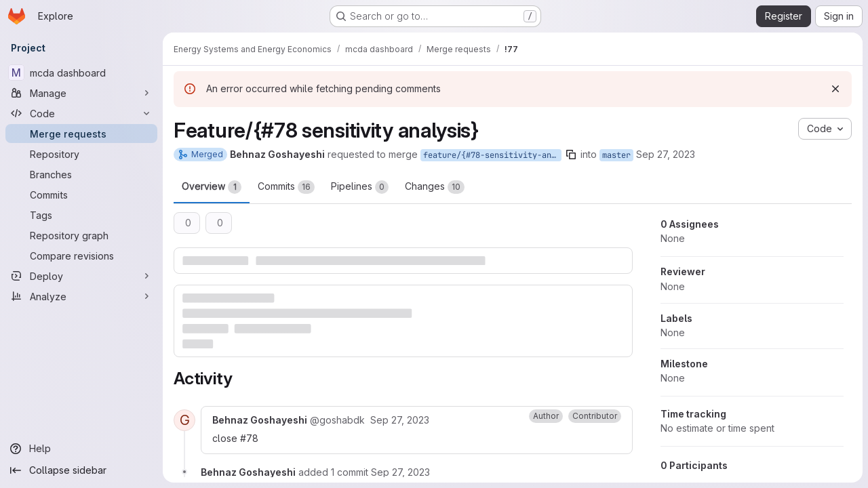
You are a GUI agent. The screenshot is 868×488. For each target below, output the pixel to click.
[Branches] (81, 174)
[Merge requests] (81, 134)
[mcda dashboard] (81, 73)
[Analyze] (81, 296)
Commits (286, 187)
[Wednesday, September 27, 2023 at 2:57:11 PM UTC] (400, 472)
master (616, 155)
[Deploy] (81, 276)
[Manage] (81, 93)
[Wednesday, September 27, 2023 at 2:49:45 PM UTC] (400, 420)
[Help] (81, 449)
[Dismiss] (835, 89)
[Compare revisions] (81, 256)
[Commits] (81, 195)
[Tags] (81, 215)
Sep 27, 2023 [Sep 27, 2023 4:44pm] (666, 154)
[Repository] (81, 154)
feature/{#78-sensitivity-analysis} (492, 155)
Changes (435, 187)
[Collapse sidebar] (81, 470)
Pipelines (360, 187)
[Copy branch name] (571, 155)
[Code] (81, 113)
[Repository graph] (81, 235)
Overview (212, 187)
